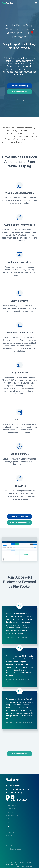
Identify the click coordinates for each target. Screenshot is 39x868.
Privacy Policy (30, 866)
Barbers (10, 812)
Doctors (11, 819)
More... (10, 822)
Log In (10, 842)
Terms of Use (21, 866)
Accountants (12, 805)
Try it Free (11, 846)
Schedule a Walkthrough (20, 522)
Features (11, 832)
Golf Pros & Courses (15, 816)
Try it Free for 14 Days (20, 92)
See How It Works (19, 86)
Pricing (10, 835)
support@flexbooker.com (18, 789)
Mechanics (11, 809)
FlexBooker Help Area (12, 864)
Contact (10, 839)
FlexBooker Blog (14, 793)
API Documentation (14, 849)
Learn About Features (19, 516)
